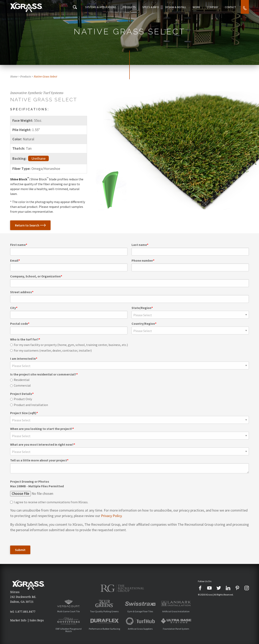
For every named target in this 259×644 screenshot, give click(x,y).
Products (130, 7)
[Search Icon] (74, 7)
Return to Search (30, 225)
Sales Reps (37, 620)
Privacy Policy (111, 516)
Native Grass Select (45, 77)
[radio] (129, 345)
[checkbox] (129, 347)
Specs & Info (151, 7)
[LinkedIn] (228, 588)
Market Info (18, 620)
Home (14, 77)
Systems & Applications (100, 7)
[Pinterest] (237, 588)
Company (213, 7)
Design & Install (177, 7)
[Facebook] (200, 588)
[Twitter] (219, 588)
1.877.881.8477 (25, 612)
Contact (230, 7)
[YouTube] (209, 588)
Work (197, 7)
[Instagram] (247, 588)
